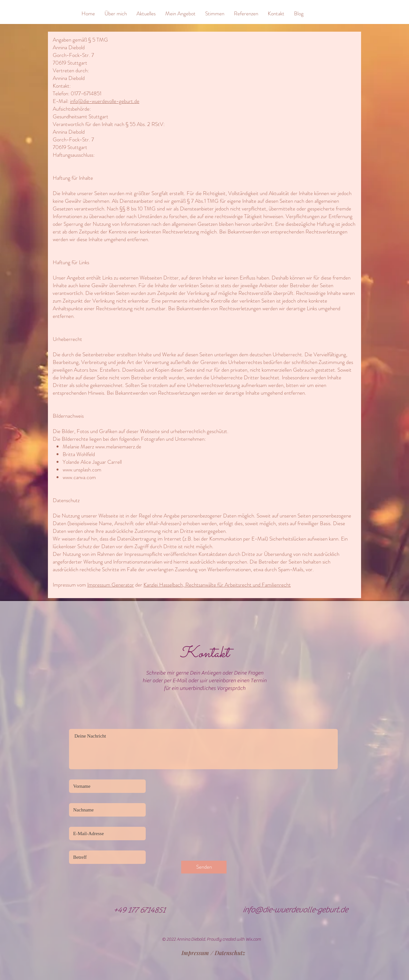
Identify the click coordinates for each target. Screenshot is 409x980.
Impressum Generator (111, 585)
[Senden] (204, 867)
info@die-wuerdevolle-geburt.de (105, 101)
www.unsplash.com (82, 470)
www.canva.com (79, 477)
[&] (59, 13)
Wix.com (253, 939)
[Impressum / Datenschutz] (213, 953)
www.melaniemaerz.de (118, 447)
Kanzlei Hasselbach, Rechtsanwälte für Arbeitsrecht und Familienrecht (217, 585)
